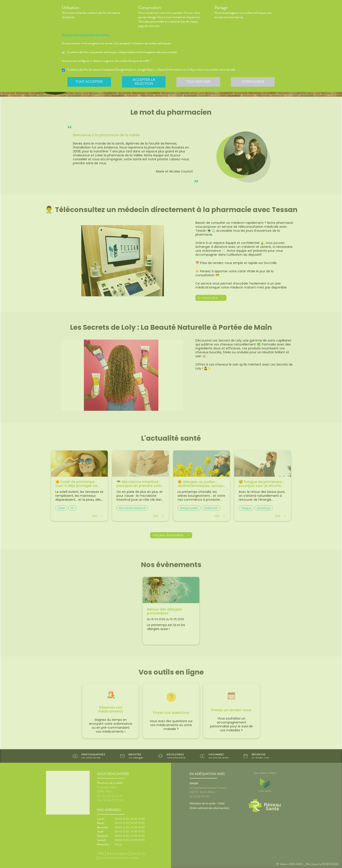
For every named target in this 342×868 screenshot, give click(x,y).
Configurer (253, 82)
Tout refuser (198, 82)
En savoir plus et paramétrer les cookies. (86, 35)
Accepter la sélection (144, 82)
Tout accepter (89, 82)
